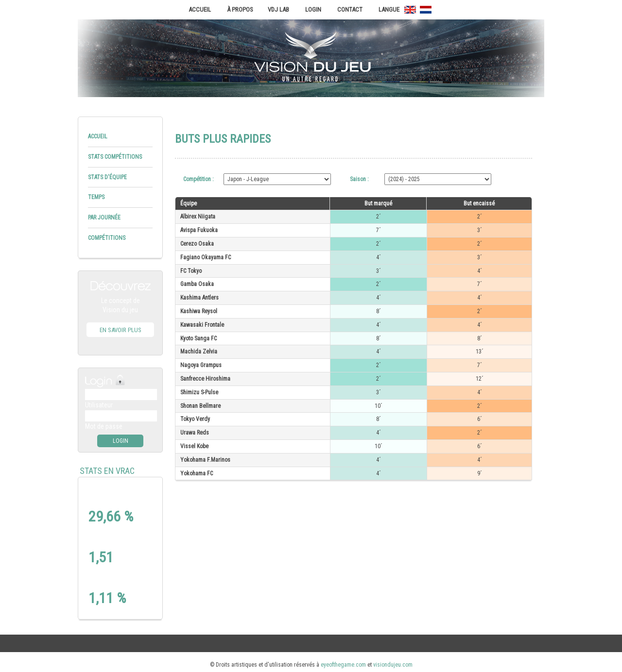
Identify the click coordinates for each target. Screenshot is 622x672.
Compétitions (107, 238)
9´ (480, 473)
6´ (480, 419)
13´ (480, 352)
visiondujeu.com (393, 665)
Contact (350, 9)
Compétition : (199, 179)
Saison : (360, 179)
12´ (480, 379)
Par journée (104, 218)
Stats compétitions (115, 157)
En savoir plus (121, 330)
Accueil (200, 9)
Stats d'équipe (107, 177)
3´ (480, 230)
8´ (379, 311)
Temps (96, 197)
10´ (379, 406)
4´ (379, 257)
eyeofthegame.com (343, 665)
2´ (379, 217)
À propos (240, 9)
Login (313, 9)
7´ (379, 230)
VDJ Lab (278, 9)
